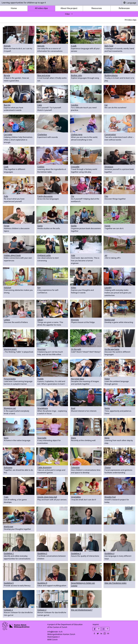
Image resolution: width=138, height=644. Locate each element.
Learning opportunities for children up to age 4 (24, 3)
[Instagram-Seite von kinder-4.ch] (105, 629)
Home (14, 8)
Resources (97, 8)
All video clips (41, 8)
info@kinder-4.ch (55, 632)
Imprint (96, 625)
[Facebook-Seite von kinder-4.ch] (97, 629)
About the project (69, 8)
